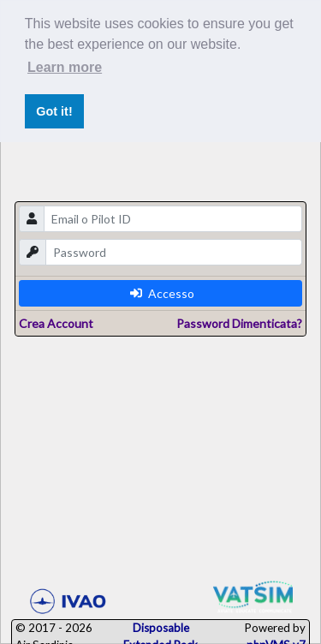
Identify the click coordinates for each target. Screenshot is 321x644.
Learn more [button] (65, 67)
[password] (174, 252)
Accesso (162, 293)
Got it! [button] (54, 111)
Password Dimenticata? (239, 323)
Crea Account (56, 323)
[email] (173, 219)
